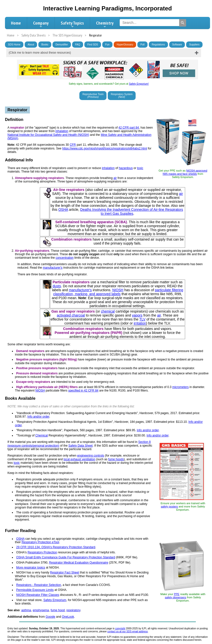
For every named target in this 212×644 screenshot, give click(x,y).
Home (16, 23)
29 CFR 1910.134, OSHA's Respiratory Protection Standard (56, 547)
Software (177, 45)
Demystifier (62, 45)
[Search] (183, 23)
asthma (26, 610)
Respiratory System (122, 96)
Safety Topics (72, 24)
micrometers (180, 387)
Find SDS (93, 45)
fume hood (58, 610)
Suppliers (194, 45)
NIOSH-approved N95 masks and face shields (185, 172)
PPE (177, 594)
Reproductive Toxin (93, 96)
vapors (137, 315)
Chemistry (105, 24)
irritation (140, 323)
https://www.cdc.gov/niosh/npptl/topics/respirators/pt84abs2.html (105, 148)
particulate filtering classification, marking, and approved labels (118, 292)
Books (45, 45)
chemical (108, 311)
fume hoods (116, 459)
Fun (107, 45)
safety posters (169, 506)
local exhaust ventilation (79, 459)
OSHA (63, 210)
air (115, 178)
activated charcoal (71, 315)
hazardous (126, 168)
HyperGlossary (125, 45)
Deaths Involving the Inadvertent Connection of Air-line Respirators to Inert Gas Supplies (132, 212)
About (31, 45)
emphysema (41, 610)
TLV (142, 319)
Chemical (42, 435)
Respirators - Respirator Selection (39, 585)
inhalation (62, 131)
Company (41, 24)
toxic (140, 168)
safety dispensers (176, 597)
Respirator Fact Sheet (65, 572)
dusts (57, 286)
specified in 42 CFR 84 (83, 391)
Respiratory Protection (42, 552)
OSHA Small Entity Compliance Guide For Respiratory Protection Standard (66, 557)
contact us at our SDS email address (127, 631)
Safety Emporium (55, 600)
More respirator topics (31, 568)
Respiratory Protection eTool (40, 542)
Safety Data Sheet (80, 446)
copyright (120, 628)
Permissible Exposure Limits (35, 590)
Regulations (158, 45)
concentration (64, 258)
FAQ (78, 45)
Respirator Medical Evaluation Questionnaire (79, 563)
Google (50, 617)
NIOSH (118, 290)
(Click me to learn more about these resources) (40, 53)
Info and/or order (38, 417)
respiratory (73, 610)
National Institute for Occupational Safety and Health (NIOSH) (48, 135)
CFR (73, 145)
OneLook (68, 617)
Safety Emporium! (139, 84)
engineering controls (91, 456)
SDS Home (14, 45)
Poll (142, 45)
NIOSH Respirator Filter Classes (38, 595)
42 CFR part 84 (129, 128)
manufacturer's (53, 268)
